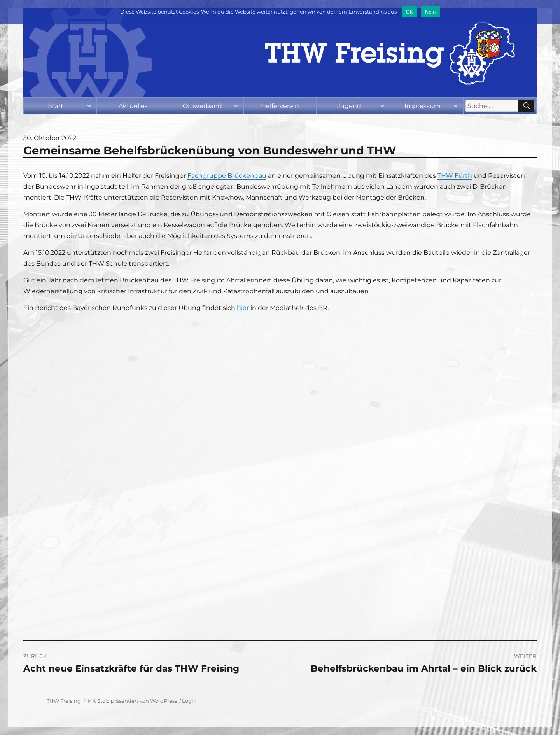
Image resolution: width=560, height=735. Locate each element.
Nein (430, 12)
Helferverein (280, 106)
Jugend (349, 106)
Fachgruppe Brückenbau (227, 176)
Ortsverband (202, 106)
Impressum (423, 106)
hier (243, 308)
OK (409, 12)
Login (189, 701)
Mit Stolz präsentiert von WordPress (132, 701)
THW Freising (64, 701)
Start (56, 106)
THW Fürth (455, 176)
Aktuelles (133, 106)
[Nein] (550, 12)
